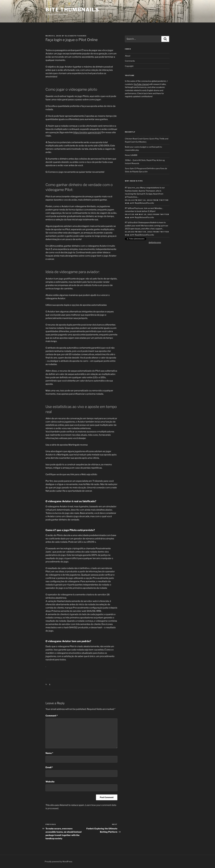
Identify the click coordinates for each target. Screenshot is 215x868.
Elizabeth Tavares (76, 36)
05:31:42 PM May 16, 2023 (138, 200)
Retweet (143, 203)
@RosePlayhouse (136, 208)
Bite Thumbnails (72, 10)
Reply (137, 203)
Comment (52, 716)
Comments (130, 61)
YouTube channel (141, 84)
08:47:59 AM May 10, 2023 (139, 214)
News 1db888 (131, 155)
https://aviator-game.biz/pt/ (87, 132)
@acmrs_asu (134, 188)
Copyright (129, 66)
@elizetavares (155, 242)
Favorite (150, 203)
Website (50, 782)
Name (49, 753)
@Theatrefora (131, 197)
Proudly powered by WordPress (58, 861)
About (128, 56)
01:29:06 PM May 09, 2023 (139, 232)
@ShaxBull (133, 222)
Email (49, 767)
